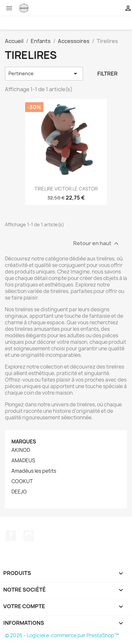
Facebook (11, 536)
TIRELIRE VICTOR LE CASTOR (66, 189)
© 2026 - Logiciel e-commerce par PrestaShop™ (62, 635)
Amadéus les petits (34, 471)
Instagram (29, 536)
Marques (24, 442)
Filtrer (107, 74)
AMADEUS (23, 461)
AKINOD (21, 450)
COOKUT (22, 482)
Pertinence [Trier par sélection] (44, 74)
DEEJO (19, 492)
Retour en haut (97, 244)
